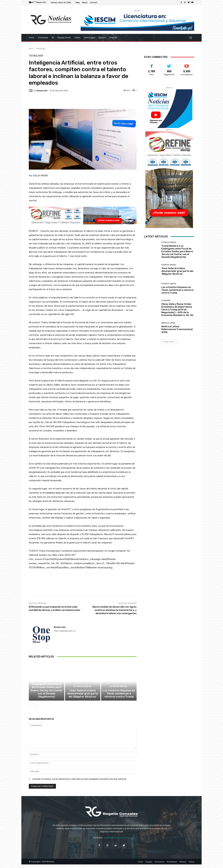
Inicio (31, 49)
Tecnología (40, 49)
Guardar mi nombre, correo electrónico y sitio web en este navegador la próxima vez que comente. (80, 783)
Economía (166, 301)
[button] (191, 38)
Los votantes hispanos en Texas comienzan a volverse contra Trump (119, 698)
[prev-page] (31, 709)
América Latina (168, 323)
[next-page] (36, 709)
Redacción (42, 91)
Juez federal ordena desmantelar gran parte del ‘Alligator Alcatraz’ (83, 698)
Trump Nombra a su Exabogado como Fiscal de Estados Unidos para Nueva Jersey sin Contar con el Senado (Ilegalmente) (47, 695)
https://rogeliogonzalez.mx (65, 631)
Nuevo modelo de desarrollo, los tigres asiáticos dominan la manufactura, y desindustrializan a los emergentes (115, 610)
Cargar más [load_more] (169, 342)
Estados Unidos (46, 686)
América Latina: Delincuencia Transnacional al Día (177, 329)
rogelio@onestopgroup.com (116, 841)
